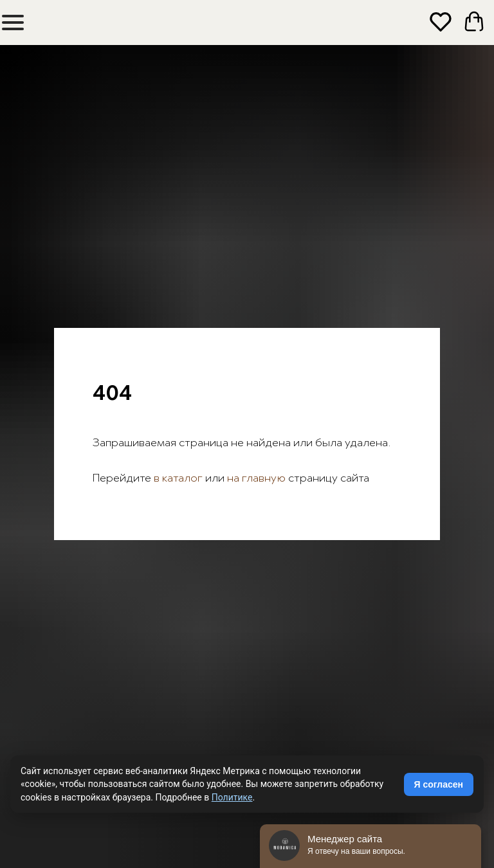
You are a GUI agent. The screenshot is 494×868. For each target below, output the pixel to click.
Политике (232, 797)
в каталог (177, 479)
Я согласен (439, 784)
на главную (256, 479)
